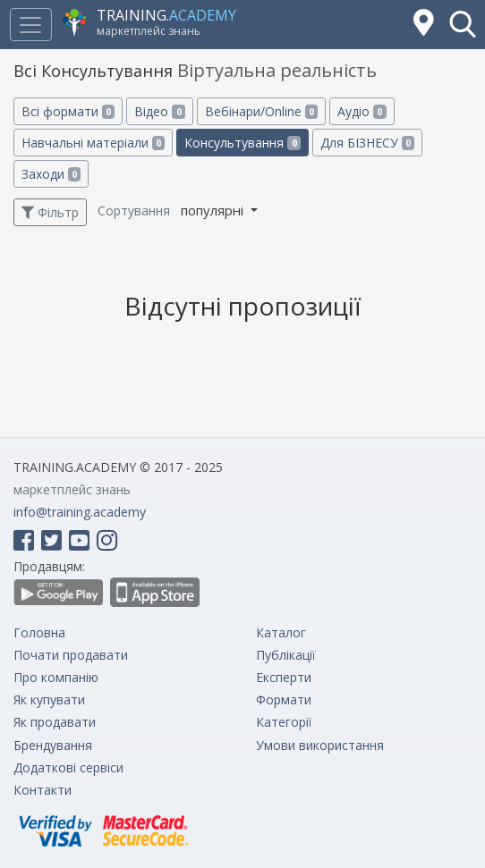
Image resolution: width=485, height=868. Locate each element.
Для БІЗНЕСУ (367, 143)
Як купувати (49, 699)
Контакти (43, 790)
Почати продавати (71, 655)
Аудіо (362, 111)
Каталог (281, 632)
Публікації (286, 655)
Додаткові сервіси (68, 767)
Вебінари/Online (261, 111)
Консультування (242, 143)
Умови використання (320, 745)
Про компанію (56, 677)
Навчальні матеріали (93, 143)
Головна (39, 632)
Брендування (53, 745)
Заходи (51, 174)
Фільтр (50, 212)
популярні (214, 210)
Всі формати (68, 111)
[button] (463, 24)
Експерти (284, 677)
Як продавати (55, 722)
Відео (159, 111)
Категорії (284, 722)
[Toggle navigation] (30, 25)
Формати (284, 699)
